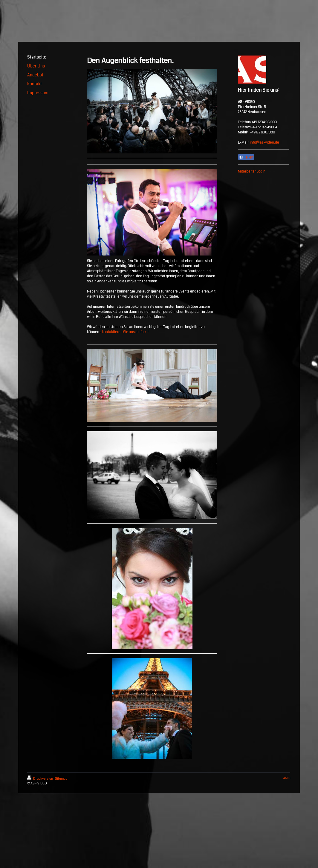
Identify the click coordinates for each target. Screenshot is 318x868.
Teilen (246, 157)
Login (286, 778)
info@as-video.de (265, 143)
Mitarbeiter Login (252, 171)
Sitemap (61, 779)
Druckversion (40, 779)
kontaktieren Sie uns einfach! (125, 332)
